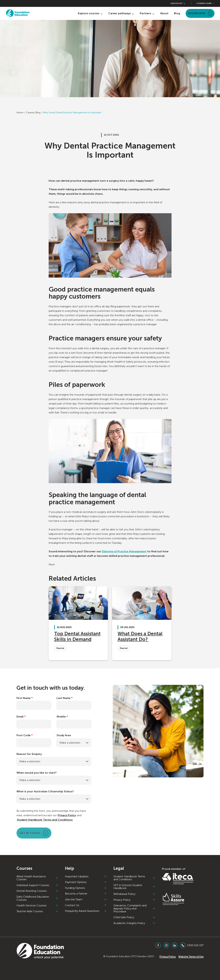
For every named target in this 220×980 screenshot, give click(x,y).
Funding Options (86, 888)
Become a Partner (86, 894)
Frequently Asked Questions (86, 911)
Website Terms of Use (191, 957)
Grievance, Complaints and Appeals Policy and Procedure (134, 908)
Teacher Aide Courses (37, 911)
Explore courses (90, 13)
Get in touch (34, 833)
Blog (177, 13)
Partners (147, 13)
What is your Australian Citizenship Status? (45, 791)
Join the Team (86, 899)
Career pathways (121, 13)
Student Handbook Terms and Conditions (45, 820)
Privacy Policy (67, 815)
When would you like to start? (37, 773)
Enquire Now (200, 13)
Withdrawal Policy (134, 894)
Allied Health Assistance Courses (37, 878)
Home (20, 113)
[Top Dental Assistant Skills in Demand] (78, 623)
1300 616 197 (178, 3)
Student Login (206, 3)
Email (21, 717)
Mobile (62, 717)
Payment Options (86, 882)
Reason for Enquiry (29, 754)
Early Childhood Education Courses (37, 898)
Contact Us (86, 905)
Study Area (64, 735)
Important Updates (86, 876)
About (164, 13)
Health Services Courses (37, 905)
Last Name (65, 698)
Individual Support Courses (37, 885)
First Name (25, 698)
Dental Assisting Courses (37, 891)
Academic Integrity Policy (134, 923)
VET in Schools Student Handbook (134, 887)
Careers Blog (33, 113)
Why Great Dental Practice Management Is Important (72, 113)
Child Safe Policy (134, 917)
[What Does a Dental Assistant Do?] (142, 623)
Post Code (25, 735)
